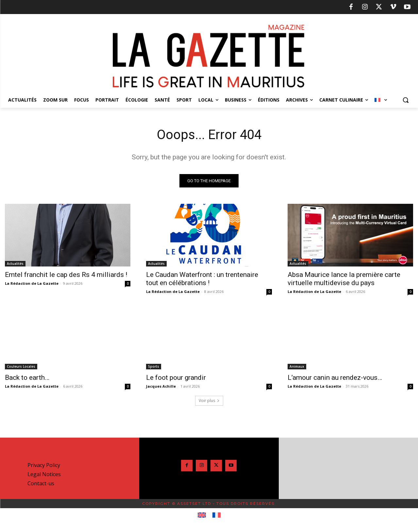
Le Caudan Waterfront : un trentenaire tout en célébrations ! (202, 279)
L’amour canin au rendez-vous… (335, 378)
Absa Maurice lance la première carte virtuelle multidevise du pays (344, 279)
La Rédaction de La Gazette (32, 283)
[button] (406, 100)
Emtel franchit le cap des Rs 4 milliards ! (66, 275)
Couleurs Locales (21, 366)
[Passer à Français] (217, 515)
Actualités (15, 264)
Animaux (297, 366)
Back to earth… (27, 378)
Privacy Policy (44, 465)
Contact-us (41, 483)
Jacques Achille (161, 386)
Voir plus (209, 401)
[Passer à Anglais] (202, 515)
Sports (154, 366)
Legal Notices (44, 474)
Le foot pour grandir (176, 378)
